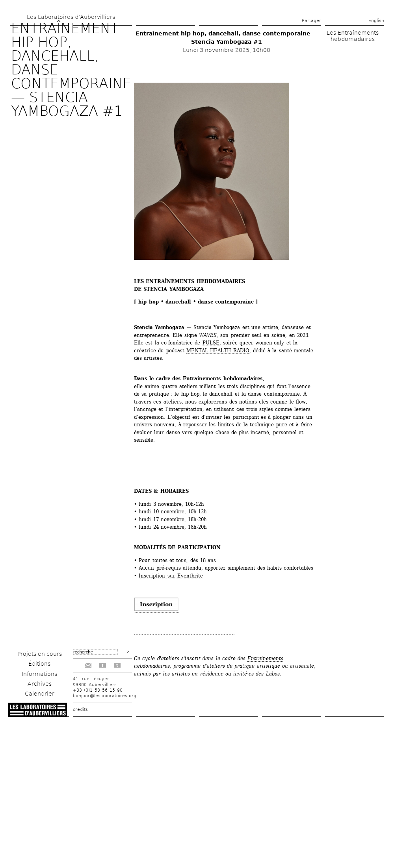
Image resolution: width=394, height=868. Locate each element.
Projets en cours (40, 654)
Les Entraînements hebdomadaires (353, 36)
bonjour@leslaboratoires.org (105, 696)
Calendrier (40, 694)
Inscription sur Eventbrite (171, 576)
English (376, 21)
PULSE (211, 343)
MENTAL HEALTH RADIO (218, 351)
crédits (80, 710)
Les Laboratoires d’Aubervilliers (71, 17)
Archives (40, 684)
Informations (39, 674)
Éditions (39, 664)
